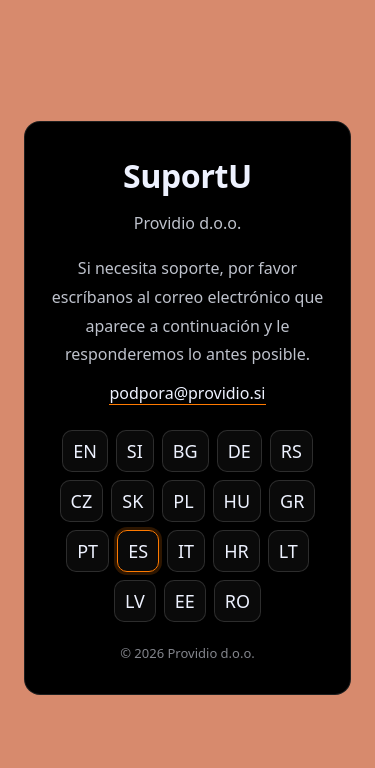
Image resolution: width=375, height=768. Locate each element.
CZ (82, 501)
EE (185, 601)
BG (185, 451)
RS (291, 451)
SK (132, 501)
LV (135, 601)
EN (85, 451)
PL (183, 501)
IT (186, 551)
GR (292, 501)
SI (135, 451)
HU (237, 501)
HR (236, 551)
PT (87, 551)
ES (138, 551)
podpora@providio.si (187, 393)
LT (288, 551)
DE (239, 451)
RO (237, 601)
